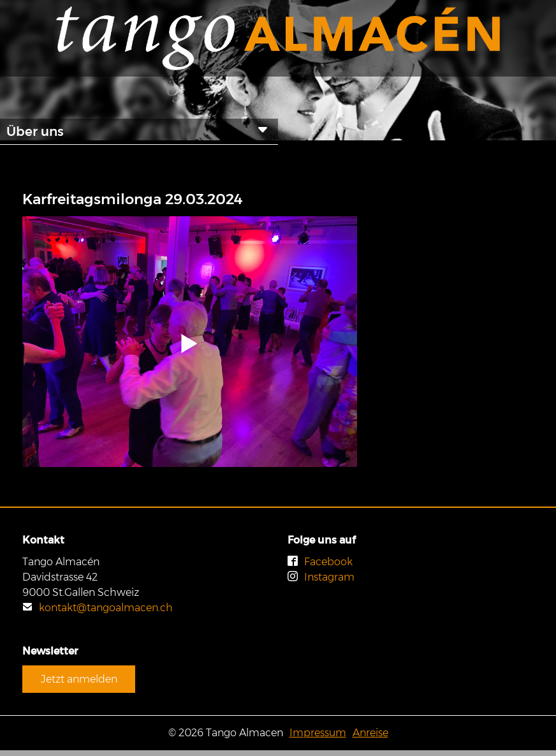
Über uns (139, 131)
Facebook (320, 562)
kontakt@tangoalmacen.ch (98, 608)
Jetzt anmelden (79, 679)
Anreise (370, 733)
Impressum (318, 733)
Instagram (321, 577)
